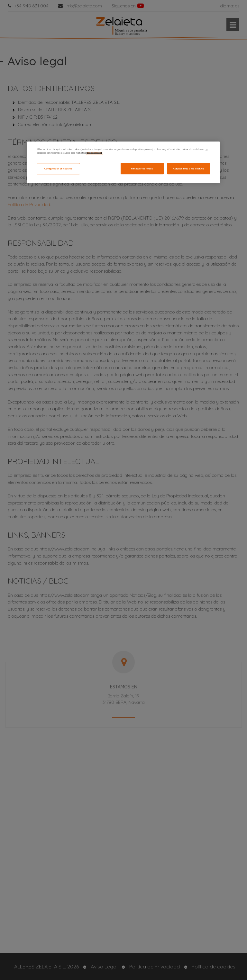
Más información (94, 153)
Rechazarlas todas (142, 169)
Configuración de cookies (59, 169)
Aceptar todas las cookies (189, 169)
